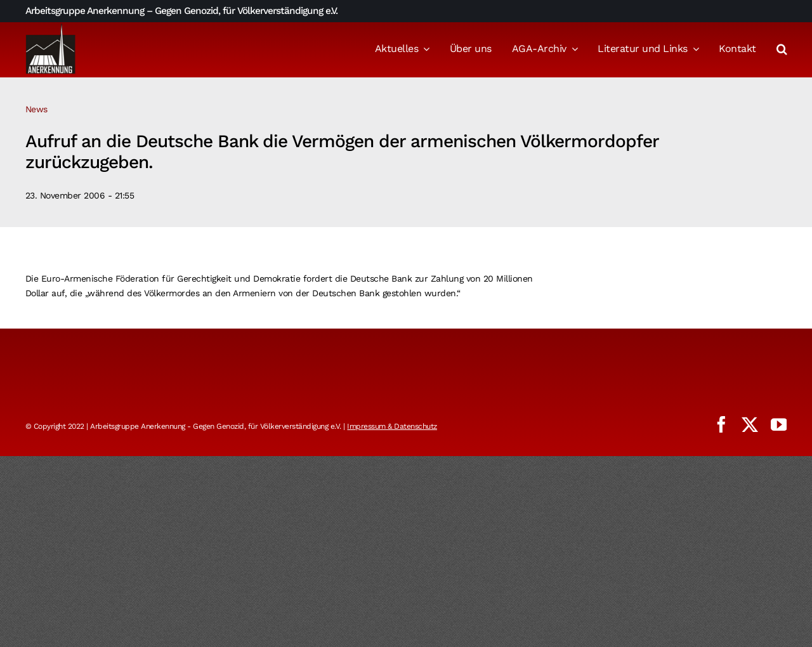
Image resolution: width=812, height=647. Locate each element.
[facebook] (721, 424)
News (36, 109)
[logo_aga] (51, 27)
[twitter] (750, 424)
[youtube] (779, 424)
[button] (782, 50)
